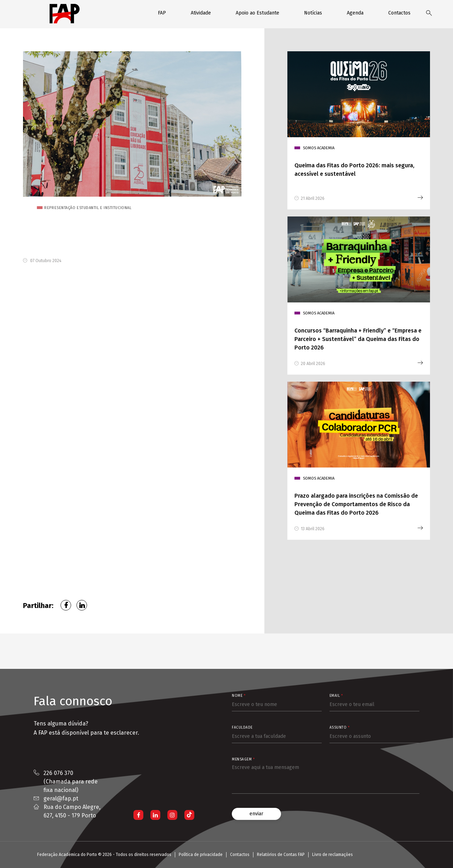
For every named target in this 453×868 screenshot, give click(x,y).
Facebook (66, 605)
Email (336, 696)
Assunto (340, 728)
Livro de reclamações (332, 855)
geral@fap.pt (61, 798)
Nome (239, 696)
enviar (256, 814)
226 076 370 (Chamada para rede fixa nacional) (71, 782)
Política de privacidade (201, 855)
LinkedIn (82, 605)
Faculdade (242, 728)
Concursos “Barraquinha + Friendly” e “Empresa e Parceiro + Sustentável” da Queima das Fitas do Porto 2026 (358, 339)
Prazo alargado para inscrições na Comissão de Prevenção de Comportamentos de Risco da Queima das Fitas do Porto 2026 (356, 504)
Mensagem (243, 759)
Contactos (399, 13)
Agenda (355, 13)
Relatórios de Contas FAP (281, 855)
